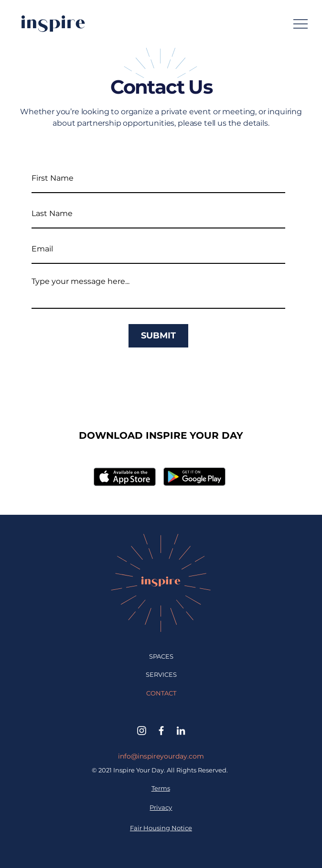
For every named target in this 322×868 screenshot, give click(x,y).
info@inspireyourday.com (161, 756)
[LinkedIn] (181, 731)
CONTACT (161, 693)
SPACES (161, 656)
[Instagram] (142, 731)
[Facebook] (161, 731)
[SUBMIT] (158, 336)
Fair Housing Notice (161, 828)
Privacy (161, 807)
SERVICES (161, 674)
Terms (161, 788)
